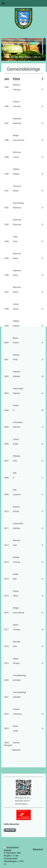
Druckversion (11, 847)
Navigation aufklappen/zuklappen (23, 3)
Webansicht (38, 849)
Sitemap (8, 850)
